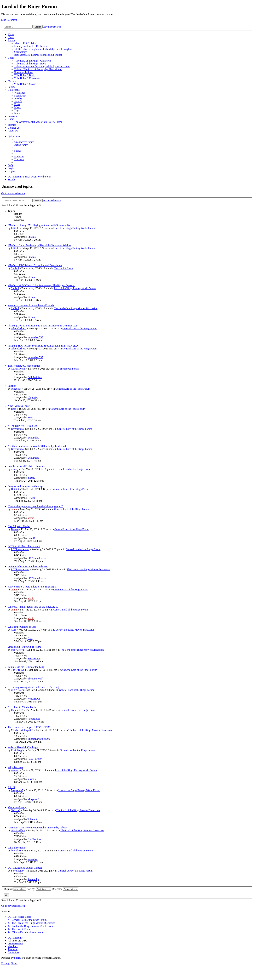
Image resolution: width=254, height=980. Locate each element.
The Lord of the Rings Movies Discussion (76, 308)
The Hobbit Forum (64, 268)
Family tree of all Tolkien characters (27, 466)
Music (17, 107)
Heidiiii (15, 489)
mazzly (15, 469)
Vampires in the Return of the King (26, 667)
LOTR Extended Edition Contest (25, 868)
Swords (18, 101)
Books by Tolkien (23, 72)
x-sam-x (15, 770)
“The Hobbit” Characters (27, 78)
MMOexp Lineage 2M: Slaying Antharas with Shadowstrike (39, 225)
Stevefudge (17, 871)
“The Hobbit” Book (24, 75)
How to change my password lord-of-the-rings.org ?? (35, 506)
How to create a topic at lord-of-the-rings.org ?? (33, 587)
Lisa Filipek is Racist (19, 526)
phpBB (18, 958)
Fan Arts (12, 116)
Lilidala (15, 228)
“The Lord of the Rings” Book (30, 64)
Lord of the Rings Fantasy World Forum (74, 228)
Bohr (14, 409)
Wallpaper (20, 93)
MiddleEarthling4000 (22, 730)
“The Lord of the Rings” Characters (33, 61)
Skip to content (9, 20)
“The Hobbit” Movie (25, 84)
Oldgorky (16, 389)
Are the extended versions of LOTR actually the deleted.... (38, 446)
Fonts (17, 104)
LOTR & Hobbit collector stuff (24, 546)
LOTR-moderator (20, 549)
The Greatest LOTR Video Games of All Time (38, 122)
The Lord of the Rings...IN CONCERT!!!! (30, 727)
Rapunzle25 (17, 710)
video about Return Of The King (25, 647)
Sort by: (39, 889)
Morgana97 (17, 790)
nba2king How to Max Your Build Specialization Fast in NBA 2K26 (43, 346)
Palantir (12, 386)
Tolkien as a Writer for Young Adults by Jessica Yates (42, 66)
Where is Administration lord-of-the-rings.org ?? (33, 607)
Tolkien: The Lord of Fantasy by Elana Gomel (38, 69)
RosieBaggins (18, 750)
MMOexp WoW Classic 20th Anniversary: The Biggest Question (41, 285)
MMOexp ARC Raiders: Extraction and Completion (35, 265)
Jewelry (18, 99)
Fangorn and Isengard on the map (25, 486)
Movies (12, 81)
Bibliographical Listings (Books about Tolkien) (39, 55)
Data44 (15, 529)
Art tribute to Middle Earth (22, 707)
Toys (17, 110)
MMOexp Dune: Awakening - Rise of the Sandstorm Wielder (39, 245)
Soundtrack (20, 96)
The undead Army (17, 807)
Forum (11, 87)
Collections (14, 90)
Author (11, 40)
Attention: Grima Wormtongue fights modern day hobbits (38, 828)
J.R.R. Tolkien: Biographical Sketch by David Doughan (43, 49)
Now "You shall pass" (19, 406)
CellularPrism (18, 369)
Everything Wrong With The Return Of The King (33, 687)
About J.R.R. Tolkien (25, 43)
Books (11, 58)
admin (14, 509)
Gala (13, 630)
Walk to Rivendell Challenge (23, 747)
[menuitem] (24, 142)
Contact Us (14, 128)
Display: (15, 889)
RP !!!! (11, 787)
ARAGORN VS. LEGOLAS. (23, 426)
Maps (17, 113)
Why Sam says (15, 767)
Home (11, 34)
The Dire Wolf (19, 670)
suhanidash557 (19, 328)
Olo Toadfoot (18, 830)
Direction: (65, 889)
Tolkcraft (16, 810)
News (11, 37)
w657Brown (17, 650)
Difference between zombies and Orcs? (28, 567)
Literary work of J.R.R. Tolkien (31, 46)
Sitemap (12, 125)
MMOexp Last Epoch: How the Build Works (31, 305)
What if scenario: (17, 848)
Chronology (20, 52)
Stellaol (15, 268)
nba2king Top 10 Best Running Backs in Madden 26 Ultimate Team (43, 326)
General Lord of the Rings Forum (80, 328)
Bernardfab (17, 429)
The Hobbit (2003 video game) (24, 366)
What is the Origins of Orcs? (23, 627)
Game (11, 119)
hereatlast (16, 851)
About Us (13, 131)
